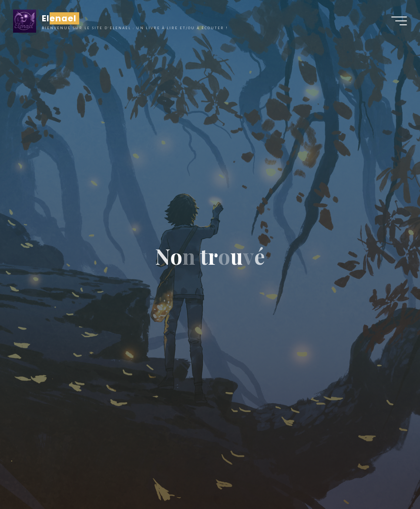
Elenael (59, 18)
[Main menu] (399, 21)
